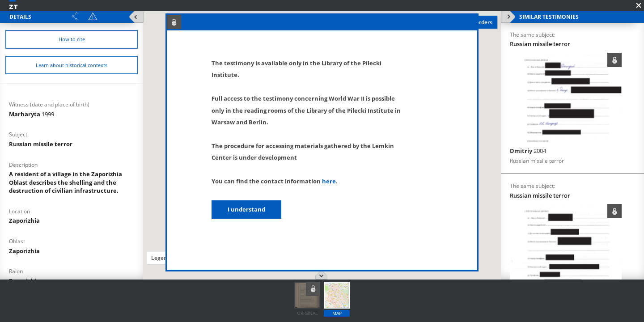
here (329, 181)
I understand (246, 209)
